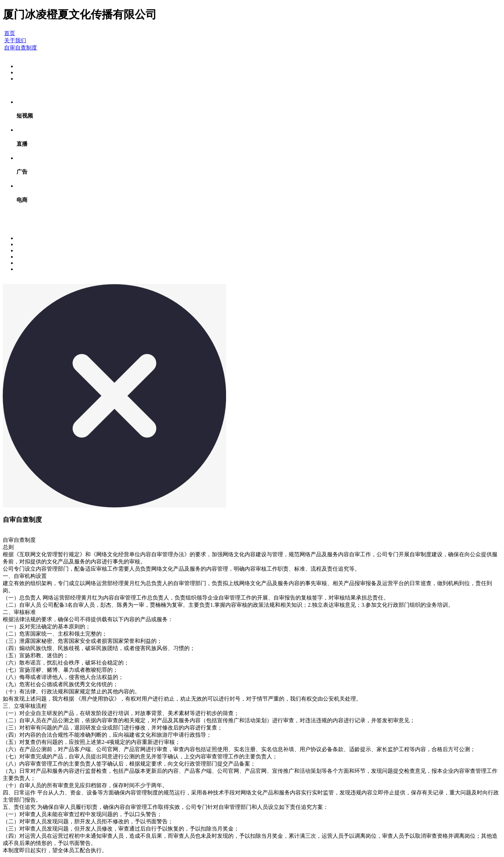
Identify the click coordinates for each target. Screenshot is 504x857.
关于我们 (15, 40)
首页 (10, 33)
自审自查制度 (21, 48)
